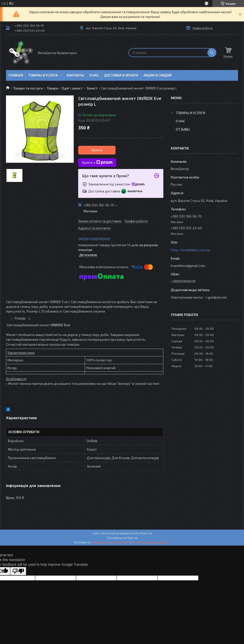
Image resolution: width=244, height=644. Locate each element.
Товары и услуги (43, 75)
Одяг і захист (72, 88)
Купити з (97, 162)
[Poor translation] (18, 571)
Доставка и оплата (121, 75)
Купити (97, 150)
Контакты (75, 75)
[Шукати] (212, 53)
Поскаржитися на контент (111, 542)
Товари (52, 88)
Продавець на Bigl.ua (122, 538)
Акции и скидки (157, 75)
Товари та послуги (28, 88)
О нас (94, 75)
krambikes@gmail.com (188, 266)
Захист (92, 88)
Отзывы (183, 129)
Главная (16, 75)
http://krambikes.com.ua (190, 250)
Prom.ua (146, 533)
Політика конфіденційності (151, 542)
